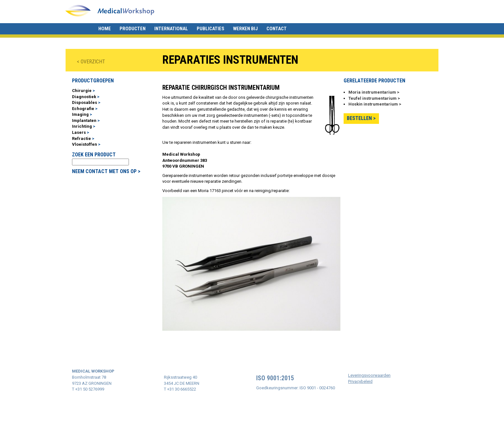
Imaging (80, 114)
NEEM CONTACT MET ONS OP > (106, 171)
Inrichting (82, 126)
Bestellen (359, 118)
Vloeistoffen (85, 144)
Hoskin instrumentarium (373, 104)
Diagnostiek (84, 97)
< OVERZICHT (91, 62)
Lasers (79, 132)
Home (105, 29)
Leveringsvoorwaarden (369, 375)
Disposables (85, 102)
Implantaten (84, 120)
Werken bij (245, 29)
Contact (277, 29)
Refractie (81, 139)
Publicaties (211, 29)
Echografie (83, 109)
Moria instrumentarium (372, 92)
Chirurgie (82, 91)
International (171, 29)
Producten (133, 29)
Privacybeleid (360, 381)
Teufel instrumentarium (373, 98)
